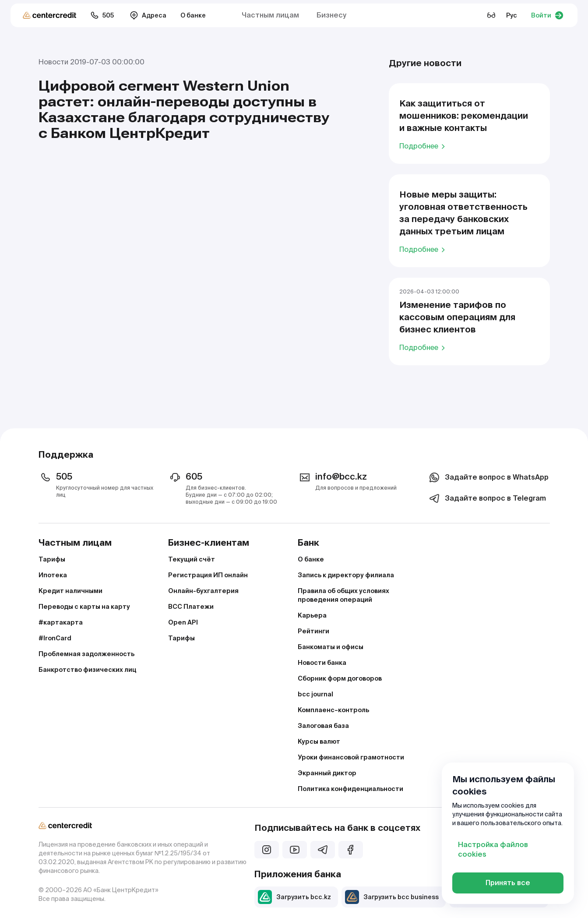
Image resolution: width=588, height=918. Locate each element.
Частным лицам (270, 15)
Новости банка (322, 663)
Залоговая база (323, 726)
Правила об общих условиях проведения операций (343, 595)
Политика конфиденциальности (350, 789)
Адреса (148, 15)
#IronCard (55, 638)
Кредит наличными (70, 591)
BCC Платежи (191, 607)
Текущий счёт (192, 559)
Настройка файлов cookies (493, 849)
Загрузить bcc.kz (294, 897)
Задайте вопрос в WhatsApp (488, 477)
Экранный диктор (327, 773)
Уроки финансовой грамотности (351, 757)
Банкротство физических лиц (87, 670)
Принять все (508, 883)
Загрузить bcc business (392, 897)
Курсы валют (319, 741)
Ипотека (53, 575)
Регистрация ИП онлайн (208, 575)
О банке (193, 15)
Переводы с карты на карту (84, 607)
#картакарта (61, 622)
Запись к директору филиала (346, 575)
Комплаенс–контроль (333, 710)
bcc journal (315, 694)
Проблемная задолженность (86, 654)
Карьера (312, 615)
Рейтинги (313, 631)
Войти (547, 15)
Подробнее (424, 146)
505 (102, 15)
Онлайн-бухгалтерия (203, 591)
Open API (183, 622)
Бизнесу (331, 15)
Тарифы (52, 559)
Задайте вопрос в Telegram (487, 498)
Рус (512, 15)
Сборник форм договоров (340, 678)
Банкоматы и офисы (331, 647)
